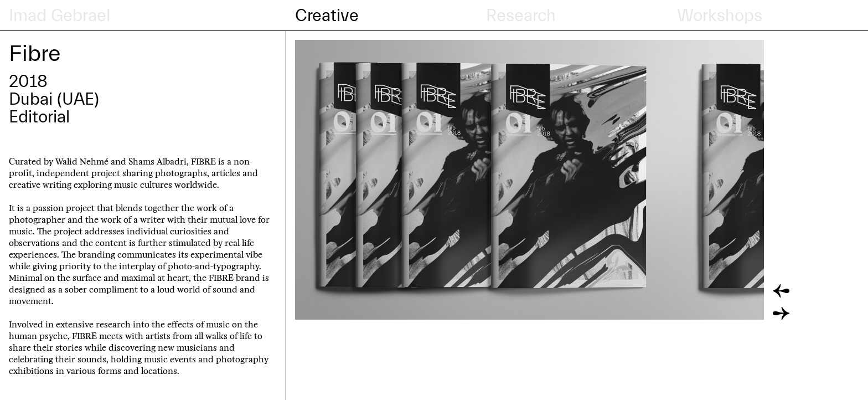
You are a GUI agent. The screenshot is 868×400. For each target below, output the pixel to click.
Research (521, 16)
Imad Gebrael (60, 16)
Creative (327, 16)
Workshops (720, 16)
